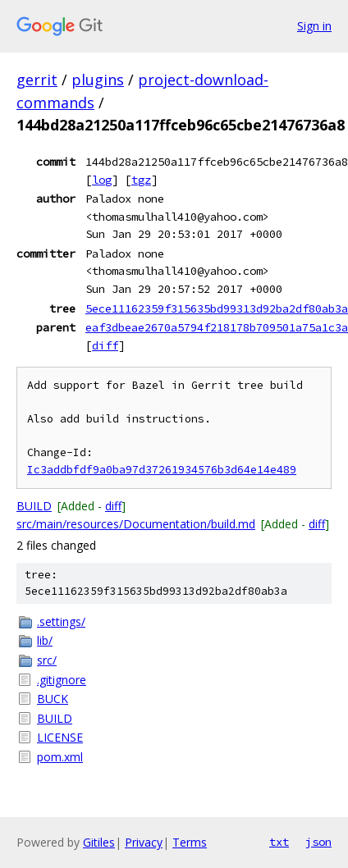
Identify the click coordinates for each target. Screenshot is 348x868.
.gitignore (62, 680)
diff (105, 345)
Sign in (314, 26)
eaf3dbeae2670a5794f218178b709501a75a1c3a (217, 327)
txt (279, 842)
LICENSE (60, 737)
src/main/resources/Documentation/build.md (136, 524)
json (318, 842)
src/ (47, 660)
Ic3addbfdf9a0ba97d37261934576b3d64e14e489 (162, 470)
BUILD (34, 506)
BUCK (53, 699)
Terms (190, 842)
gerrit (37, 80)
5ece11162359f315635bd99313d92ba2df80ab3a (217, 308)
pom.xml (60, 757)
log (102, 180)
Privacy (144, 842)
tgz (141, 180)
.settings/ (61, 621)
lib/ (45, 640)
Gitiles (99, 842)
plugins (98, 80)
